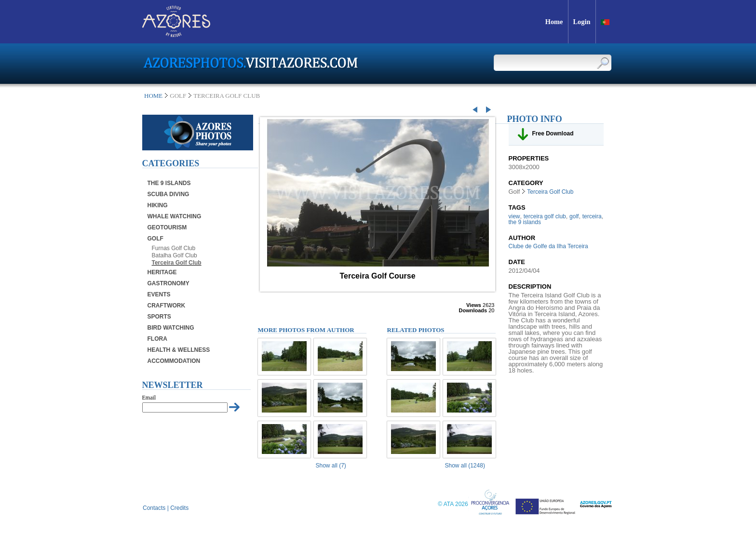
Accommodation (174, 361)
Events (159, 294)
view (514, 216)
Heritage (162, 272)
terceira (592, 216)
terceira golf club (545, 216)
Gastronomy (169, 283)
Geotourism (167, 227)
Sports (159, 317)
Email (149, 398)
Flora (157, 339)
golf (574, 216)
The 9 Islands (169, 183)
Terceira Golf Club (177, 263)
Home (153, 96)
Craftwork (167, 306)
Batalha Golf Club (175, 255)
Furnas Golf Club (174, 248)
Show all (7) (331, 466)
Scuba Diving (169, 194)
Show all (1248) (465, 466)
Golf (155, 239)
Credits (179, 508)
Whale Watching (175, 216)
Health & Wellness (179, 350)
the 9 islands (525, 222)
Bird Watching (171, 328)
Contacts (154, 508)
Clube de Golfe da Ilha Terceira (548, 246)
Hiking (158, 205)
